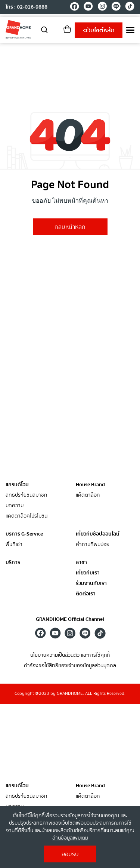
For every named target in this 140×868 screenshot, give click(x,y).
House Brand (90, 485)
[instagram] (102, 7)
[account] (56, 32)
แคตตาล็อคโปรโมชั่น (27, 516)
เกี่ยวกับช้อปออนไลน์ (98, 534)
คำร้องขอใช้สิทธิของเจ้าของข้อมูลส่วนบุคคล (70, 666)
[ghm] (18, 29)
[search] (44, 29)
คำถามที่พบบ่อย (93, 545)
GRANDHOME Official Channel (70, 619)
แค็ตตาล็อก (88, 495)
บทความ (15, 506)
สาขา (81, 563)
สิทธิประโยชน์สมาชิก (26, 495)
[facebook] (74, 7)
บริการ (13, 562)
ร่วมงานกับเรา (91, 584)
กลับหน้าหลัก (70, 227)
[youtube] (88, 7)
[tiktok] (130, 7)
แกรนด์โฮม (17, 485)
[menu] (130, 30)
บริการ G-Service (24, 534)
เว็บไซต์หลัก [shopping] (99, 30)
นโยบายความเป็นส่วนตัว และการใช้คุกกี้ (70, 655)
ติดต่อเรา (86, 594)
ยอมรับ (70, 854)
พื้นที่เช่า (14, 545)
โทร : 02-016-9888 (27, 7)
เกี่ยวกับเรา (88, 573)
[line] (116, 7)
